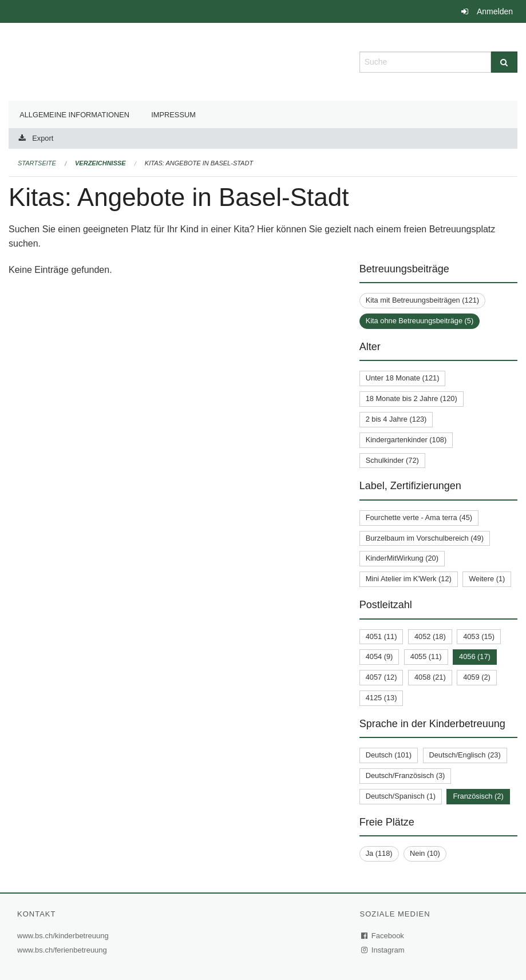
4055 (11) (426, 656)
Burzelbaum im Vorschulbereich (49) (425, 538)
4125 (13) (381, 698)
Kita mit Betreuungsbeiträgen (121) (422, 300)
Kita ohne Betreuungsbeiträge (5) (420, 321)
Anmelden (495, 11)
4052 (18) (430, 636)
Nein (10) (425, 853)
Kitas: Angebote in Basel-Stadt (199, 163)
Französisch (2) (478, 796)
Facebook (383, 936)
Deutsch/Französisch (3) (406, 775)
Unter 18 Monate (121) (403, 378)
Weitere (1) (487, 579)
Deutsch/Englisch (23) (465, 755)
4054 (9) (379, 656)
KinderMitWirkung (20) (402, 558)
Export (43, 138)
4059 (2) (477, 677)
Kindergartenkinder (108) (406, 440)
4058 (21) (430, 677)
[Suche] (504, 62)
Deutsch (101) (389, 755)
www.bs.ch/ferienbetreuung (64, 950)
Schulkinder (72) (392, 460)
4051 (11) (381, 636)
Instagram (383, 950)
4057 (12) (381, 677)
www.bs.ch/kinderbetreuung (64, 936)
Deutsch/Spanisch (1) (401, 796)
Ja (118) (379, 853)
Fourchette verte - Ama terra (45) (419, 517)
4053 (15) (479, 636)
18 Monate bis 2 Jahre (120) (412, 398)
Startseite (37, 163)
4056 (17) (475, 656)
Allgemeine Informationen (74, 115)
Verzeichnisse (100, 163)
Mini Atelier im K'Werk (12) (409, 579)
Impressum (173, 115)
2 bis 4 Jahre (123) (396, 419)
